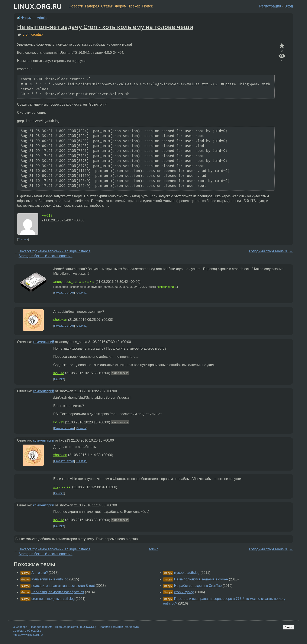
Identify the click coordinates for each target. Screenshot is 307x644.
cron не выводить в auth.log (53, 599)
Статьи (107, 6)
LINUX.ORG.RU (38, 6)
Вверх (289, 627)
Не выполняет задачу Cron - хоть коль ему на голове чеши (105, 27)
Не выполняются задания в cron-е (201, 579)
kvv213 (47, 216)
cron (26, 34)
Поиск (147, 6)
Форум (121, 6)
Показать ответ (64, 293)
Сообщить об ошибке (27, 631)
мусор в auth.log (187, 573)
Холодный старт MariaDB (269, 251)
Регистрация (270, 6)
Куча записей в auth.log (50, 579)
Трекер (134, 6)
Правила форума (41, 627)
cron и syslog (184, 592)
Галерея (92, 6)
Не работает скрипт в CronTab (198, 586)
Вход (289, 6)
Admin (42, 18)
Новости (76, 6)
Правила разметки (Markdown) (119, 627)
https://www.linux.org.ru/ (28, 635)
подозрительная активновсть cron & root (63, 586)
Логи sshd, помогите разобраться (58, 592)
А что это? (40, 573)
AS (56, 487)
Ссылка (23, 239)
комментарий (44, 342)
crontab (37, 34)
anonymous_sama (67, 282)
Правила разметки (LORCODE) (76, 627)
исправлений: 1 (167, 287)
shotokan (60, 320)
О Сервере (20, 627)
